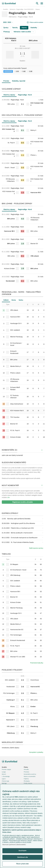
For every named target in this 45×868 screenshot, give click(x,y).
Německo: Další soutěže (24, 32)
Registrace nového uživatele (22, 502)
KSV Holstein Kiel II (11, 40)
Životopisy (27, 781)
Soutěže (5, 9)
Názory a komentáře (30, 776)
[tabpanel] (22, 103)
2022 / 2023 (8, 22)
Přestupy (7, 32)
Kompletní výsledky (36, 752)
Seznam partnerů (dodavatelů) (14, 845)
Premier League (6, 769)
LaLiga (4, 772)
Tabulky (15, 28)
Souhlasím (22, 851)
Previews (26, 772)
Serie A (4, 774)
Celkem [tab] (6, 300)
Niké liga (4, 783)
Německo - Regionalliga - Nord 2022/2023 (22, 9)
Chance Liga (5, 781)
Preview (6, 81)
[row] (22, 103)
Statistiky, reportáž (19, 81)
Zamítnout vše (22, 857)
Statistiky (34, 28)
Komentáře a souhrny (30, 774)
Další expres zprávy (36, 548)
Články (26, 767)
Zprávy (6, 28)
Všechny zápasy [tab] (9, 95)
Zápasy (38, 9)
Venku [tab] (21, 300)
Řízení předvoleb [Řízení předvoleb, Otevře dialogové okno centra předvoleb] (22, 864)
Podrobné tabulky (37, 663)
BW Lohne (33, 41)
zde (8, 497)
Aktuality (26, 769)
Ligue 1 (4, 779)
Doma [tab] (14, 300)
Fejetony (26, 779)
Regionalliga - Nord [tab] (25, 95)
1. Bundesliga (6, 776)
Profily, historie (28, 783)
